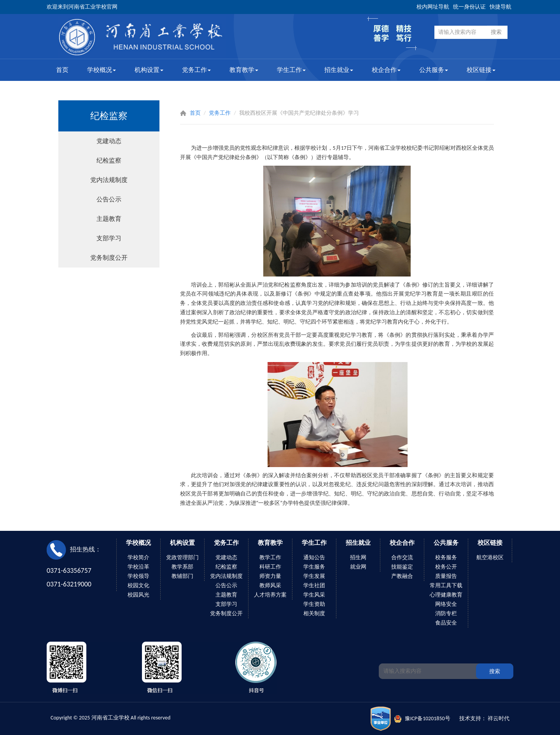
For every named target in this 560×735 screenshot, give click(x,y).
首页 (62, 70)
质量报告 (446, 576)
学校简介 (138, 557)
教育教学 (244, 70)
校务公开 (446, 567)
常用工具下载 (446, 585)
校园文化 (138, 585)
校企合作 (386, 70)
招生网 (358, 557)
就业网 (358, 567)
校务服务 (446, 557)
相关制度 (314, 613)
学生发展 (314, 576)
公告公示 (109, 199)
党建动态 (109, 141)
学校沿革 (138, 567)
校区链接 (481, 70)
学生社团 (314, 585)
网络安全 (446, 604)
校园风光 (138, 595)
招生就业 (339, 70)
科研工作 (270, 567)
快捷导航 (500, 7)
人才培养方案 (270, 595)
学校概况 (101, 70)
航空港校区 (490, 557)
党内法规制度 (109, 180)
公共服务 (434, 70)
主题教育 (109, 219)
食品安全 (446, 623)
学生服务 (314, 567)
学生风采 (314, 595)
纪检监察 (109, 160)
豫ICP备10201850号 (428, 718)
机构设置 (149, 70)
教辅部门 (182, 576)
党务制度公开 (109, 258)
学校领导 (138, 576)
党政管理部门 (182, 557)
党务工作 (196, 70)
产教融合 (402, 576)
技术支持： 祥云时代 (484, 718)
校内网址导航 (433, 7)
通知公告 (314, 557)
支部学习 (109, 238)
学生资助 (314, 604)
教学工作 (270, 557)
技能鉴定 (402, 567)
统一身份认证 (469, 7)
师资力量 (270, 576)
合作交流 (402, 557)
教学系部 (182, 567)
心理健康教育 (446, 595)
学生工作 (291, 70)
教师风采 (270, 585)
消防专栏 (446, 613)
